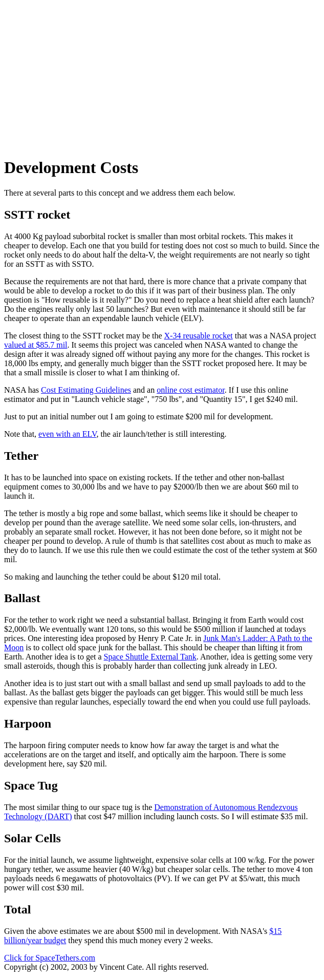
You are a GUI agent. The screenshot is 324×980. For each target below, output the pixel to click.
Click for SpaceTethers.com (50, 958)
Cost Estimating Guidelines (86, 390)
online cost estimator (190, 390)
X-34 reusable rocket (199, 336)
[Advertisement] (164, 76)
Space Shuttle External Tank (150, 657)
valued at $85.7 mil (36, 345)
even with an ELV (67, 434)
